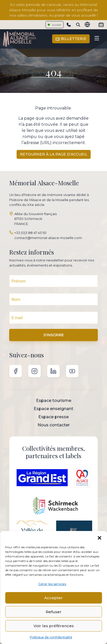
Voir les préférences (54, 626)
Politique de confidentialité (51, 637)
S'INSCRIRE (54, 335)
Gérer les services (52, 584)
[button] (99, 537)
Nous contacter (54, 425)
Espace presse (53, 417)
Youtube (72, 371)
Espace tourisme (54, 401)
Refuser (54, 612)
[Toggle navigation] (97, 39)
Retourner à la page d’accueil (54, 154)
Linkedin (53, 371)
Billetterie (71, 39)
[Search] (78, 25)
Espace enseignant (53, 409)
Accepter (53, 598)
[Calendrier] (101, 25)
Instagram (34, 371)
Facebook (16, 371)
